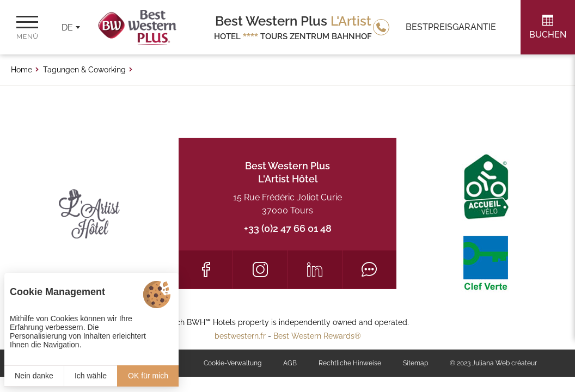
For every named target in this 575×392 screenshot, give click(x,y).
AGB (290, 363)
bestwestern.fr (240, 336)
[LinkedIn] (315, 269)
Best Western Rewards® (317, 336)
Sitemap (415, 363)
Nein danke (34, 376)
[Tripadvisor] (369, 269)
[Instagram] (260, 269)
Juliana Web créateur (504, 363)
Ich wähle (91, 376)
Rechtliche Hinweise (350, 363)
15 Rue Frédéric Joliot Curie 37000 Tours (287, 204)
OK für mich (148, 376)
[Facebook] (206, 269)
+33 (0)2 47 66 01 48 (288, 228)
